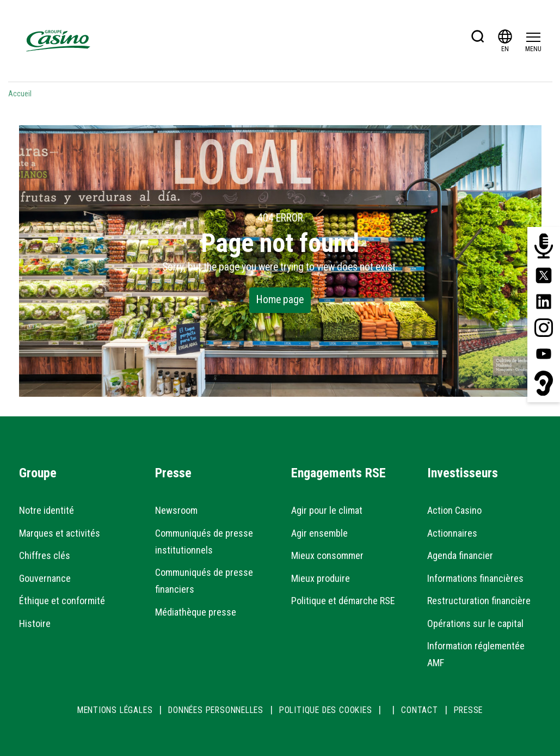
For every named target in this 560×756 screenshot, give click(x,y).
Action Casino (454, 510)
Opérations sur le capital (475, 623)
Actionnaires (452, 533)
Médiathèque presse (196, 612)
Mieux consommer (327, 555)
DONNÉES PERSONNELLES (216, 710)
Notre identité (47, 510)
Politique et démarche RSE (343, 601)
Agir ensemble (319, 533)
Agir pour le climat (327, 510)
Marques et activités (60, 533)
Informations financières (475, 578)
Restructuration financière (479, 601)
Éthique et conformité (62, 601)
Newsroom (176, 510)
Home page (280, 300)
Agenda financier (460, 555)
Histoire (35, 623)
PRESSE (469, 710)
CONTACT (420, 710)
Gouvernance (45, 578)
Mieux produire (321, 578)
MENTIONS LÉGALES (115, 710)
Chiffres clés (45, 555)
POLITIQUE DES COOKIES (326, 710)
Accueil (20, 94)
